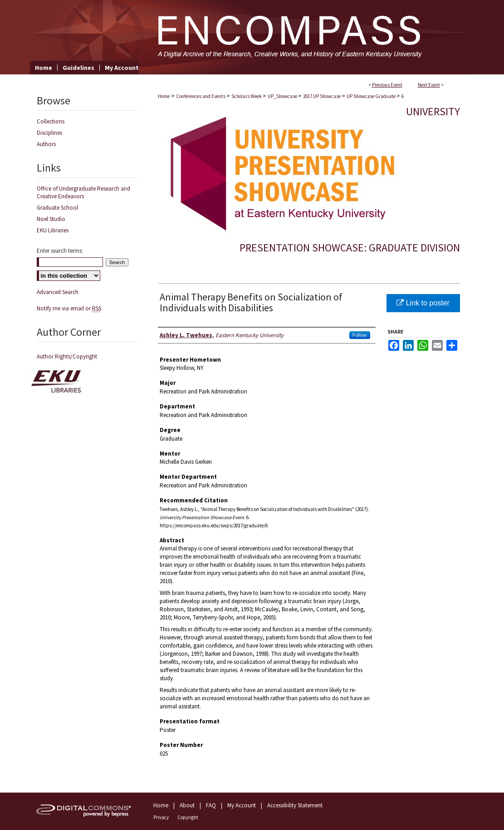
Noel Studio (51, 219)
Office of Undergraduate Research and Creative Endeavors (83, 192)
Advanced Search (58, 292)
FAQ (211, 805)
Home (164, 96)
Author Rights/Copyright (67, 356)
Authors (46, 144)
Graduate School (57, 208)
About (187, 805)
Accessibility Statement (295, 805)
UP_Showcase (283, 96)
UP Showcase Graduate (372, 96)
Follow (360, 335)
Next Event (429, 85)
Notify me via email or (69, 308)
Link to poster (423, 303)
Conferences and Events (201, 96)
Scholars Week (247, 96)
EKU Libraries (53, 230)
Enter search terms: (60, 251)
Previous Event (387, 85)
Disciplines (49, 133)
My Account (242, 805)
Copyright (188, 817)
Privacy (161, 817)
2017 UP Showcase (322, 96)
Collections (51, 121)
